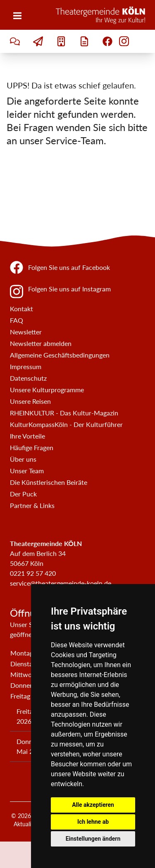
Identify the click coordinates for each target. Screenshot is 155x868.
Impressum (26, 366)
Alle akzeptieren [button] (93, 805)
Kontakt (21, 309)
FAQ (17, 320)
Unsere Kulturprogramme (47, 390)
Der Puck (23, 494)
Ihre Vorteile (27, 436)
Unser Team (27, 471)
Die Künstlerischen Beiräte (49, 482)
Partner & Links (32, 505)
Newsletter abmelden (41, 343)
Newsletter (26, 332)
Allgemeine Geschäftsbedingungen (60, 355)
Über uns (23, 459)
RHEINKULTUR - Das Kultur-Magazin (64, 413)
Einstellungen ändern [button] (93, 839)
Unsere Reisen (30, 401)
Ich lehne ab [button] (93, 822)
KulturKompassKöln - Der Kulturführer (66, 424)
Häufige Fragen (32, 447)
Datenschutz (28, 378)
